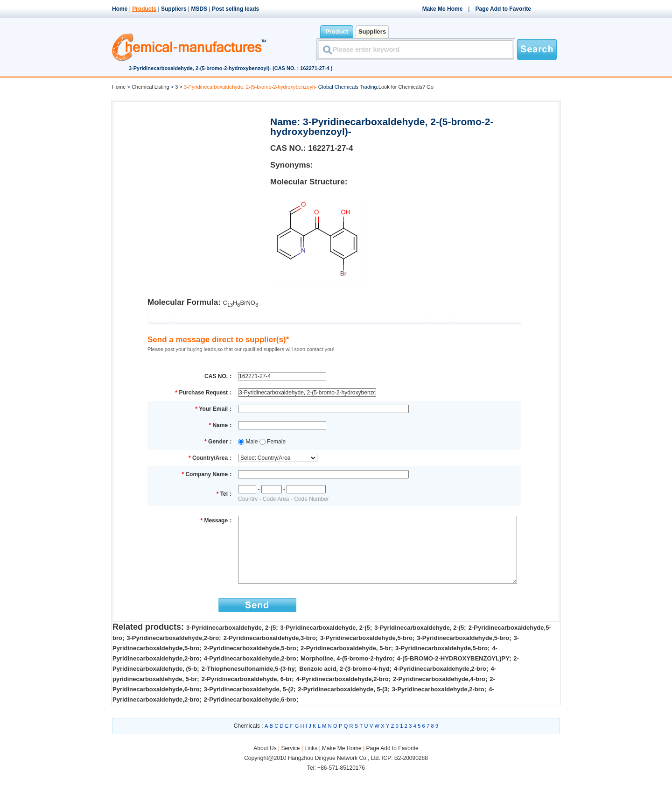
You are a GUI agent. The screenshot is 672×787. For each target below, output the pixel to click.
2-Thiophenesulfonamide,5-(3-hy (248, 683)
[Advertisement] (191, 166)
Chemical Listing (150, 87)
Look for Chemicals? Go (406, 87)
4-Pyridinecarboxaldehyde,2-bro (250, 672)
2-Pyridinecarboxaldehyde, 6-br (247, 693)
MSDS (199, 9)
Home (120, 9)
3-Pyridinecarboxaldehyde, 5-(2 (249, 703)
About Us (266, 762)
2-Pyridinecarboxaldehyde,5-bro (250, 662)
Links (311, 762)
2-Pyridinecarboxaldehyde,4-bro (439, 693)
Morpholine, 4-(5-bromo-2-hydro (346, 672)
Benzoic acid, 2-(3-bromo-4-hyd (344, 683)
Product (337, 32)
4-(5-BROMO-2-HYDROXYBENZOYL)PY (453, 672)
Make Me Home (443, 9)
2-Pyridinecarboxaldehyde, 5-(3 (343, 703)
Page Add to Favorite (503, 9)
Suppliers (174, 9)
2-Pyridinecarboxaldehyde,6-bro (250, 713)
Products (144, 9)
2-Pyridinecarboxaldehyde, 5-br (346, 662)
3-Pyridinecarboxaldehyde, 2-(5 (231, 642)
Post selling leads (235, 9)
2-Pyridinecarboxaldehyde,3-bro (270, 652)
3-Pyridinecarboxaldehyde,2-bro (173, 652)
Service (290, 762)
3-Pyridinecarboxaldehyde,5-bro (366, 652)
